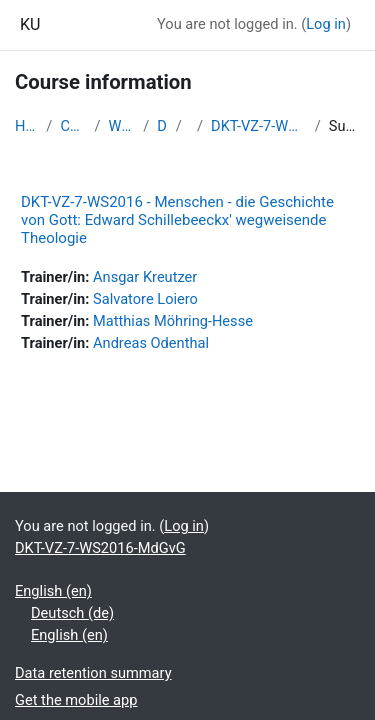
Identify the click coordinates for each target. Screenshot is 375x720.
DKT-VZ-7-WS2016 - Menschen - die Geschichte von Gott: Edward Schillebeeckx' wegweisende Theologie (177, 220)
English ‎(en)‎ (53, 591)
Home (26, 126)
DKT (162, 126)
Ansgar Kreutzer (145, 277)
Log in (326, 24)
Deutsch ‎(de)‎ (72, 613)
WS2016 (122, 126)
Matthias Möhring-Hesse (173, 321)
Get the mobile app (76, 700)
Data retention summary (93, 673)
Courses (73, 126)
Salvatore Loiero (145, 299)
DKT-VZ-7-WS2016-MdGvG (259, 126)
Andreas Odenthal (151, 343)
